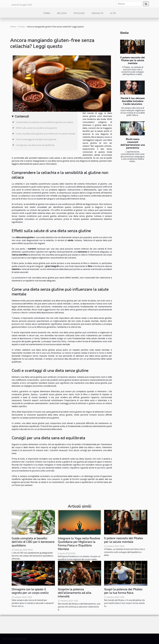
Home (13, 27)
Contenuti (22, 116)
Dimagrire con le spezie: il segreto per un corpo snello (30, 591)
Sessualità (97, 13)
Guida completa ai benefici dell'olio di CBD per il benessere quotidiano (33, 542)
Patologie (79, 13)
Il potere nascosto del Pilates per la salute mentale (133, 60)
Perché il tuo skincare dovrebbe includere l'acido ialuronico (133, 101)
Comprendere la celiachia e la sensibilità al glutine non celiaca (44, 122)
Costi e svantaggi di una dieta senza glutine (36, 139)
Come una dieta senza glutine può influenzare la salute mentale (46, 134)
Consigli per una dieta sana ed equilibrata (35, 145)
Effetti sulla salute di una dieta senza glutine (36, 128)
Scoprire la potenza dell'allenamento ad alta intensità (75, 593)
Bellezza (62, 13)
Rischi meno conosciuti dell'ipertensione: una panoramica (133, 144)
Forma (47, 13)
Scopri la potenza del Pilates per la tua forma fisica (123, 591)
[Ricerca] (129, 4)
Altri (113, 13)
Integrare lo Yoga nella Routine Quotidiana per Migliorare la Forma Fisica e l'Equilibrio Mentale (79, 544)
